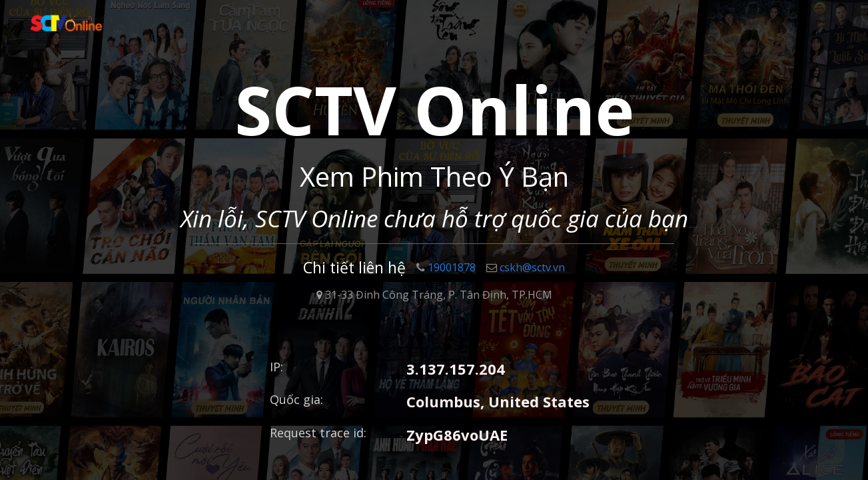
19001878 (446, 267)
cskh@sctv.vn (526, 267)
